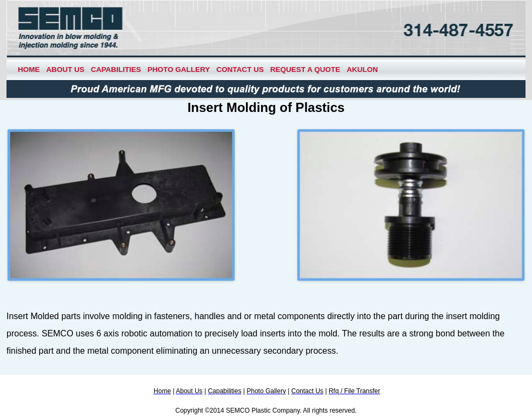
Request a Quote (305, 69)
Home (29, 69)
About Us (66, 69)
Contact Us (240, 69)
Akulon (362, 69)
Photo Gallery (179, 69)
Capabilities (116, 69)
